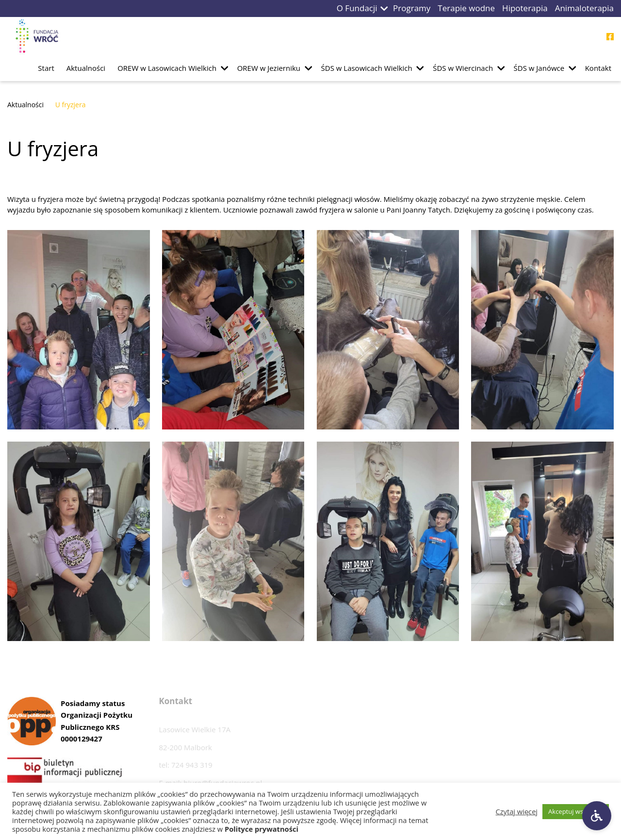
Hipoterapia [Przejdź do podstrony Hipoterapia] (525, 8)
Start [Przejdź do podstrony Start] (46, 68)
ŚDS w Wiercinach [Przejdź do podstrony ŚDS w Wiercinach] (463, 68)
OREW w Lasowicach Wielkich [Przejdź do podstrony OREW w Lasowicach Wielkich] (167, 68)
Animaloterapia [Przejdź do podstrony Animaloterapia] (584, 8)
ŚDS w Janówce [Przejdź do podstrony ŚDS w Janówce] (539, 68)
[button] (384, 8)
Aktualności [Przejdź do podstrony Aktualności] (86, 68)
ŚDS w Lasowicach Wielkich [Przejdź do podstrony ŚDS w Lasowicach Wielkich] (367, 68)
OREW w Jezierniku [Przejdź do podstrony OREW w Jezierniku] (269, 68)
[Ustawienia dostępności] (597, 816)
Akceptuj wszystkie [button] (576, 811)
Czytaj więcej (517, 811)
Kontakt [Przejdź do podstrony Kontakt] (598, 68)
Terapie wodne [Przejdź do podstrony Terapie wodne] (466, 8)
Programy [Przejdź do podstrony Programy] (412, 8)
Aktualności (25, 105)
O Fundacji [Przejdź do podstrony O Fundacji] (357, 8)
